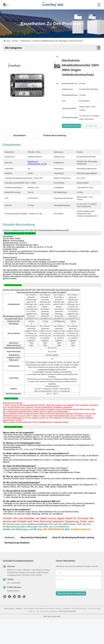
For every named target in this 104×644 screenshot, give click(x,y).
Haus (8, 41)
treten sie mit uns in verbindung (71, 618)
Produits (15, 41)
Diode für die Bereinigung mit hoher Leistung (73, 562)
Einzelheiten (19, 135)
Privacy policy (9, 633)
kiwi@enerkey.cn (13, 616)
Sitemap (19, 633)
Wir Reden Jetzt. (91, 126)
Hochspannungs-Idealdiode (17, 568)
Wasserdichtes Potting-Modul (34, 562)
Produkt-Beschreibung (55, 135)
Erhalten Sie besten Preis (73, 126)
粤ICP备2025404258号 (67, 636)
